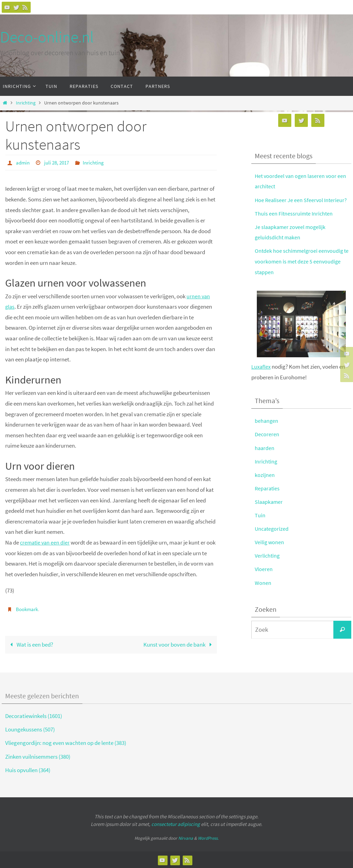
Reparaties (268, 488)
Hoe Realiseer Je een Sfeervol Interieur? (302, 200)
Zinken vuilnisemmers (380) (38, 756)
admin (23, 162)
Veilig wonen (270, 542)
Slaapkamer (269, 502)
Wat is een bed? (30, 644)
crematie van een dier (46, 542)
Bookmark (28, 609)
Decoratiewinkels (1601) (34, 716)
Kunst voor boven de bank (179, 644)
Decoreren (267, 434)
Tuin (260, 515)
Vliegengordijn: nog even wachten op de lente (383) (66, 742)
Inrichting (26, 103)
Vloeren (264, 569)
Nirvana (186, 837)
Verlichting (268, 556)
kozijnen (265, 475)
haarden (265, 448)
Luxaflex (261, 367)
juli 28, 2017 (59, 162)
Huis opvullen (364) (28, 769)
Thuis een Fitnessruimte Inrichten (295, 213)
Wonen (263, 583)
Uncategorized (273, 529)
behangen (267, 421)
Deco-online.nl (47, 37)
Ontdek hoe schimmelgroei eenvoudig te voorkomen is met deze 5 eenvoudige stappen (303, 261)
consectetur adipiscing (176, 824)
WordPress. (208, 837)
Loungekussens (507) (30, 729)
